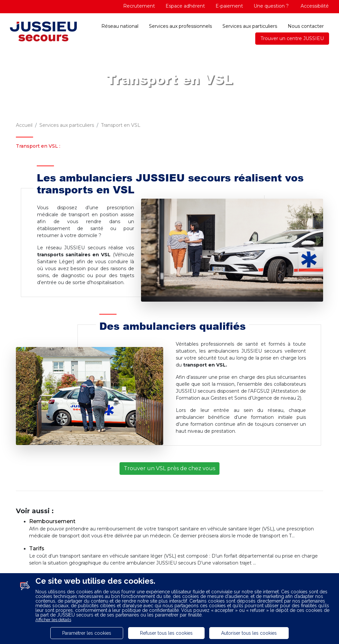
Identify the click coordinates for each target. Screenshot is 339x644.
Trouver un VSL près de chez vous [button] (169, 468)
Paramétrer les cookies (87, 633)
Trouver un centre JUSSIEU (292, 38)
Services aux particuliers (250, 26)
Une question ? (271, 6)
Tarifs (37, 548)
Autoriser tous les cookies (249, 633)
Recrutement (139, 6)
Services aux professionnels (180, 26)
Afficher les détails (53, 620)
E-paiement (229, 6)
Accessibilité (314, 6)
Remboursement (52, 521)
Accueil (24, 125)
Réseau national (120, 26)
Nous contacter (306, 26)
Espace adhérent (185, 6)
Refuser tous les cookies (166, 633)
